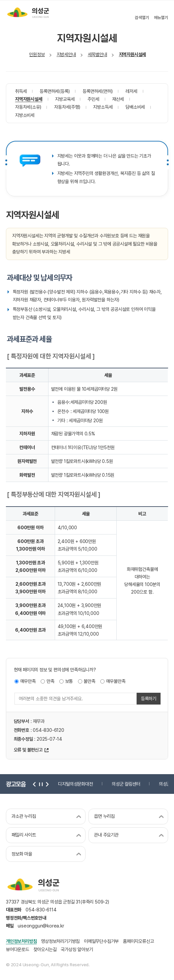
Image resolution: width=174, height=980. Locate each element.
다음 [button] (46, 784)
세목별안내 (97, 54)
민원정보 (37, 54)
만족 (50, 681)
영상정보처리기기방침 (60, 941)
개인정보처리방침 (21, 941)
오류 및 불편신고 (28, 750)
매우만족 (28, 681)
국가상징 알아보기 (77, 949)
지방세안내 (66, 54)
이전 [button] (34, 784)
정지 (40, 784)
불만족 (89, 681)
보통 (69, 681)
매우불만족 (116, 681)
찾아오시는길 (45, 949)
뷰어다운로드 (18, 949)
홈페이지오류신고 (138, 941)
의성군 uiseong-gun (28, 12)
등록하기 (149, 698)
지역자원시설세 (133, 54)
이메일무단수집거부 (101, 941)
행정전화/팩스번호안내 (26, 918)
